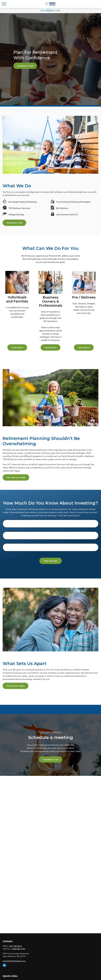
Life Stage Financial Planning (22, 202)
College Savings (16, 214)
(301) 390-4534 (15, 946)
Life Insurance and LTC (67, 214)
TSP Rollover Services (19, 208)
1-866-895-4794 (18, 949)
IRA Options (62, 208)
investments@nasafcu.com (14, 961)
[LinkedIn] (4, 965)
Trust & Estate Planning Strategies (73, 202)
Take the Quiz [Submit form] (51, 561)
